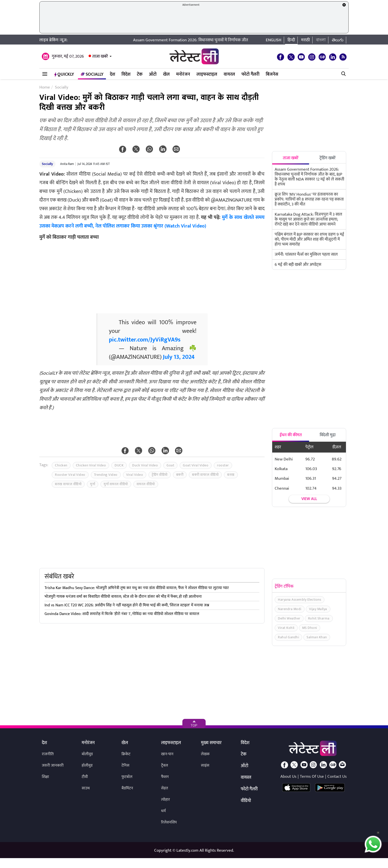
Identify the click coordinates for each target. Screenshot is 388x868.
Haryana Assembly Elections (300, 600)
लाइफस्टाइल (207, 74)
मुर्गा (93, 484)
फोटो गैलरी (250, 74)
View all (309, 499)
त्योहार (166, 800)
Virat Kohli (286, 628)
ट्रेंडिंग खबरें (327, 158)
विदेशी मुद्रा (328, 435)
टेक (140, 74)
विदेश (126, 74)
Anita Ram (67, 164)
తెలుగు (338, 40)
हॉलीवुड (87, 765)
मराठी (305, 40)
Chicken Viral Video (91, 465)
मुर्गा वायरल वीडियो (116, 484)
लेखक (205, 754)
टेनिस (125, 765)
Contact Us (337, 777)
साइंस (205, 765)
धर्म (163, 811)
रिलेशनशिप (169, 822)
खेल (166, 74)
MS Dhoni (310, 628)
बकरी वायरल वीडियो (205, 475)
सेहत (165, 788)
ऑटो (153, 74)
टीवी (85, 777)
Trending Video (106, 475)
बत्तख (231, 475)
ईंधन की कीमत (291, 435)
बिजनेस (272, 74)
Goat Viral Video (196, 465)
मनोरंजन (183, 74)
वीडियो (246, 801)
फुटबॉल (127, 777)
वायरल (229, 74)
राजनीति (48, 754)
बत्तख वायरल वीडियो (68, 484)
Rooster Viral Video (70, 475)
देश (112, 74)
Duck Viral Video (145, 465)
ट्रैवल (165, 765)
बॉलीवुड (87, 754)
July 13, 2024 (179, 357)
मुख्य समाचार (211, 743)
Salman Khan (317, 637)
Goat (170, 465)
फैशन (165, 777)
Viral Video (135, 475)
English (274, 40)
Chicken (61, 465)
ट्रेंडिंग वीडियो (160, 475)
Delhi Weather (289, 618)
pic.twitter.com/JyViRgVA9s (145, 340)
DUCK (119, 465)
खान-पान (167, 754)
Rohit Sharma (319, 618)
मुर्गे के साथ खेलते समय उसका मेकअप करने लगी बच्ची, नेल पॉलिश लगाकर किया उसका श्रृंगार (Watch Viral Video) (152, 222)
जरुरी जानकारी (53, 765)
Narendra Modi (290, 609)
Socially (92, 74)
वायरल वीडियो (146, 484)
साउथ (86, 788)
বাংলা (321, 40)
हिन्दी (291, 40)
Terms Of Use (312, 777)
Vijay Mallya (318, 609)
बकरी (180, 475)
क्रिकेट (126, 754)
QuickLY (64, 74)
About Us (288, 777)
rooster (223, 465)
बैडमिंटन (127, 788)
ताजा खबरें (100, 56)
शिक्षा (45, 777)
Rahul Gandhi (288, 637)
